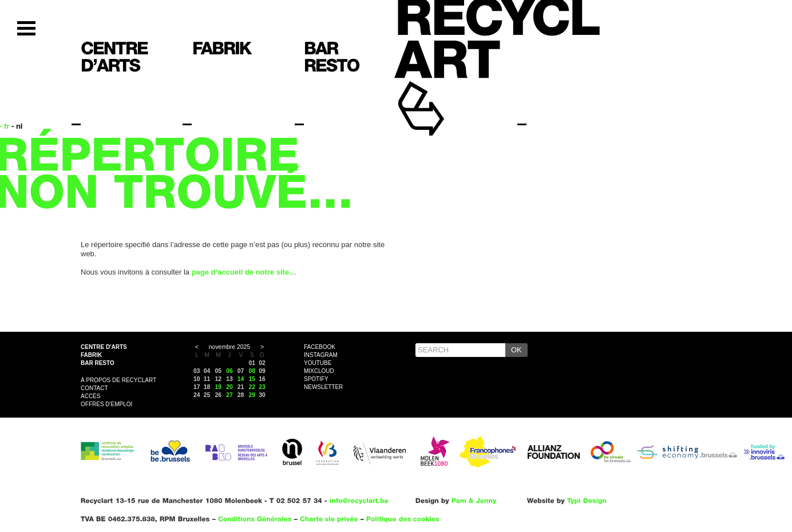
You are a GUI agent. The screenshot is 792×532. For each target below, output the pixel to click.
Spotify (316, 379)
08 (252, 371)
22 (252, 387)
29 (252, 395)
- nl (17, 126)
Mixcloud (319, 371)
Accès (90, 396)
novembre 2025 (229, 347)
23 (262, 387)
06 (229, 371)
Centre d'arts (104, 347)
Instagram (321, 355)
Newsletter (323, 387)
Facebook (320, 347)
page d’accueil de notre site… (244, 272)
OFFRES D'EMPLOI (106, 404)
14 (241, 379)
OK (516, 350)
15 (252, 379)
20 (229, 387)
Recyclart (447, 91)
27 (229, 395)
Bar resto (98, 363)
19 (218, 387)
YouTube (318, 363)
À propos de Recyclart (118, 380)
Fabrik (91, 355)
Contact (94, 388)
